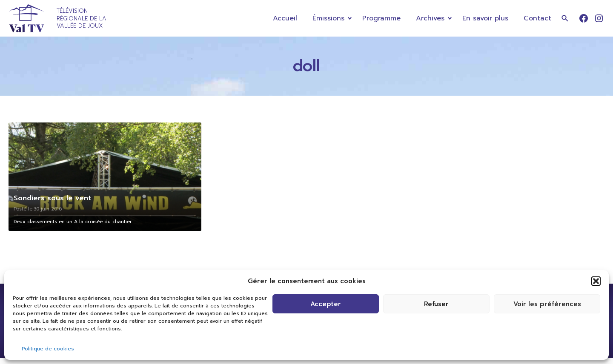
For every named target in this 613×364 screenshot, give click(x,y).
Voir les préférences (547, 304)
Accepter (326, 304)
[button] (596, 281)
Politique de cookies (48, 349)
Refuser (436, 304)
